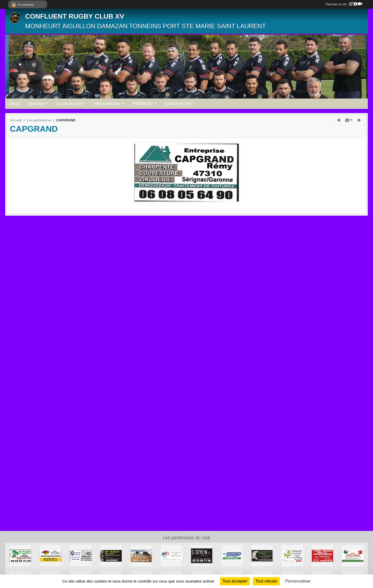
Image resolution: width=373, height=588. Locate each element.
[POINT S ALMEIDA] (232, 555)
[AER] (51, 555)
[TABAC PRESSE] (323, 555)
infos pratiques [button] (107, 104)
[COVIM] (292, 555)
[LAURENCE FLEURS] (262, 555)
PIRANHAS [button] (142, 104)
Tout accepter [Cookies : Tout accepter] (235, 581)
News (15, 104)
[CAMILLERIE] (81, 555)
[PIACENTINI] (20, 555)
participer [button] (37, 104)
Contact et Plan (179, 104)
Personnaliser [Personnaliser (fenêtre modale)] (298, 581)
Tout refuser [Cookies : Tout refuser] (266, 581)
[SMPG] (171, 555)
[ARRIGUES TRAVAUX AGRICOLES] (141, 555)
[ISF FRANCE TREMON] (353, 555)
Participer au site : (344, 4)
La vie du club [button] (69, 104)
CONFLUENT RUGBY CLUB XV (75, 16)
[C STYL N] (202, 555)
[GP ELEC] (111, 555)
